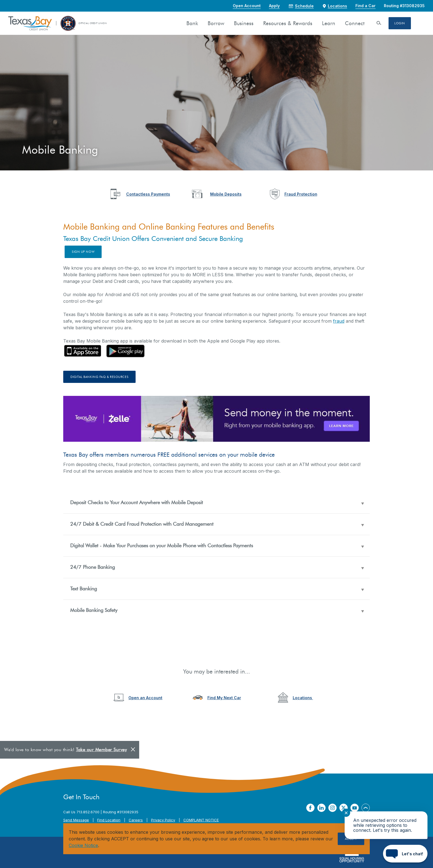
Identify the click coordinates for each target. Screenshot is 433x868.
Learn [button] (329, 23)
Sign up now (83, 252)
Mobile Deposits (226, 194)
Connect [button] (355, 23)
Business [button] (244, 23)
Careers (136, 820)
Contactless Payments (148, 194)
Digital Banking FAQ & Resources (99, 377)
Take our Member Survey (101, 750)
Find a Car (365, 6)
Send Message (76, 820)
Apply (274, 6)
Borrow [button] (216, 23)
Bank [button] (192, 23)
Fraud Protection (301, 194)
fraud (339, 321)
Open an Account (145, 698)
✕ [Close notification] (346, 813)
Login (400, 23)
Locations (303, 698)
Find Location (109, 820)
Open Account (247, 6)
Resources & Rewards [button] (288, 23)
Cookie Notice (83, 845)
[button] (216, 503)
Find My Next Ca (223, 698)
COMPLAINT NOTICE (201, 820)
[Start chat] (405, 854)
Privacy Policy (163, 820)
